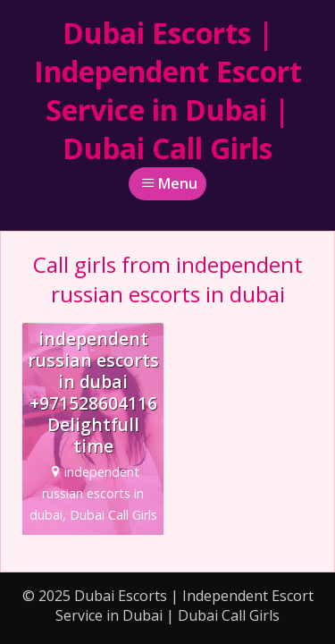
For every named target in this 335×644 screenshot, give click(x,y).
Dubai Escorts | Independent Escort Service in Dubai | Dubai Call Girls (168, 90)
